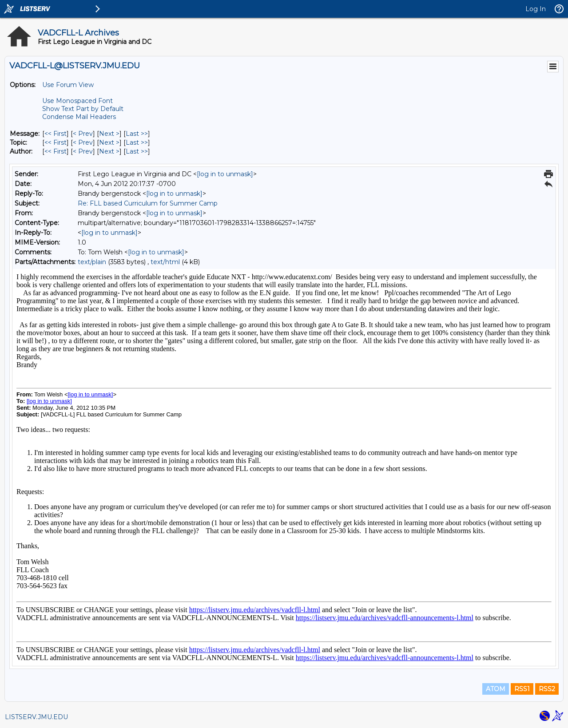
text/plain (92, 262)
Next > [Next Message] (109, 134)
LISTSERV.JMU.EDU (36, 717)
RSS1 (522, 689)
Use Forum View (68, 85)
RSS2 (547, 689)
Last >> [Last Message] (137, 134)
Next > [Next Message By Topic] (109, 142)
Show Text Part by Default (83, 109)
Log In (536, 9)
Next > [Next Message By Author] (109, 151)
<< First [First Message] (56, 134)
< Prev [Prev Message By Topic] (83, 142)
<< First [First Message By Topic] (56, 142)
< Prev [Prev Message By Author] (83, 151)
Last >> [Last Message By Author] (137, 151)
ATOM (496, 689)
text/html (165, 262)
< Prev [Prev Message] (83, 134)
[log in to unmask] (225, 174)
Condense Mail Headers (79, 117)
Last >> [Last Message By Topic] (137, 142)
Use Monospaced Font (77, 101)
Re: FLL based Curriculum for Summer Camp (148, 203)
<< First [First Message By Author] (56, 151)
